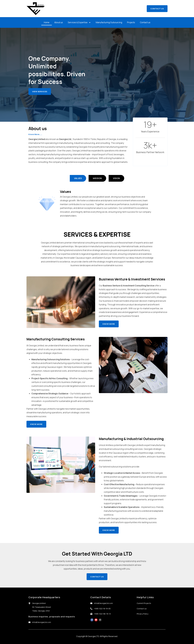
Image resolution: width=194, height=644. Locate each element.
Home (47, 22)
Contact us (145, 22)
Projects (131, 22)
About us (59, 22)
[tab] (78, 178)
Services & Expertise (79, 23)
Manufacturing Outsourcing (109, 22)
